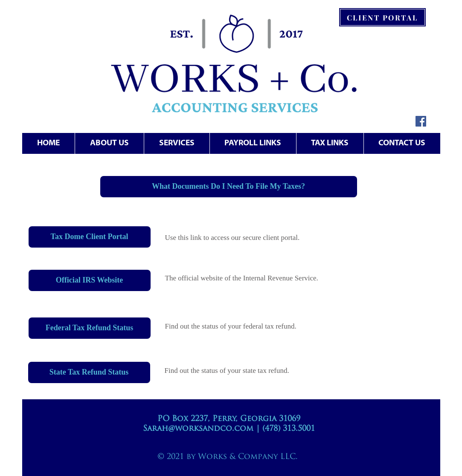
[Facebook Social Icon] (421, 121)
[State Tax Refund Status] (89, 372)
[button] (177, 143)
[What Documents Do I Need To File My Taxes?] (229, 187)
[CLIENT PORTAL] (382, 17)
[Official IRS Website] (90, 280)
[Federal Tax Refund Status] (90, 328)
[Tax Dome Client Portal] (90, 237)
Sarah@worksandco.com (198, 429)
